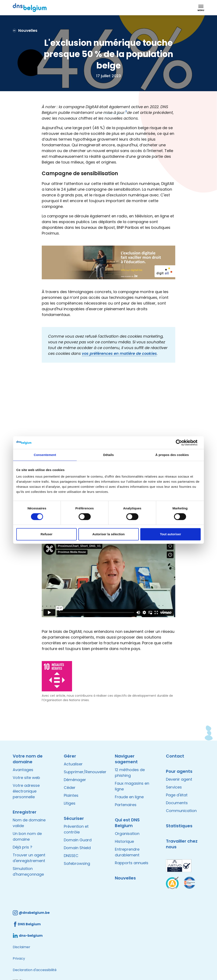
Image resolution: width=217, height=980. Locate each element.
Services (174, 787)
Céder (70, 788)
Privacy (19, 958)
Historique (124, 841)
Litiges (70, 803)
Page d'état (177, 795)
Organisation (127, 834)
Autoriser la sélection (109, 534)
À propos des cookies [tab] (172, 455)
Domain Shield (77, 848)
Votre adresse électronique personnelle (26, 791)
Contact (175, 756)
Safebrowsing (77, 863)
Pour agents (179, 771)
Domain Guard (78, 840)
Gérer (70, 756)
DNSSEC (71, 856)
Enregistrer (25, 812)
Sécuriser (74, 818)
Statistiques (179, 826)
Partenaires (126, 805)
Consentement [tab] (45, 455)
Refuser (47, 534)
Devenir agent (179, 779)
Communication (181, 811)
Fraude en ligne (129, 797)
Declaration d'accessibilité (35, 970)
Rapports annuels (132, 863)
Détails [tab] (108, 455)
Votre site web (26, 778)
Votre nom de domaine (28, 759)
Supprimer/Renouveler (85, 772)
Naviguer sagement (126, 759)
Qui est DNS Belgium (127, 823)
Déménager (75, 780)
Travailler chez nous (182, 844)
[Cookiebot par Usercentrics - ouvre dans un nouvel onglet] (182, 443)
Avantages (23, 770)
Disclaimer (22, 947)
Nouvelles (125, 878)
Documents (177, 803)
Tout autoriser (171, 534)
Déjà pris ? (22, 847)
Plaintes (71, 795)
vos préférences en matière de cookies (119, 353)
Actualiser (73, 764)
